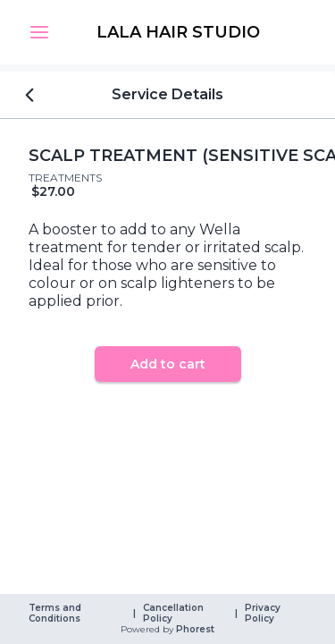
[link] (178, 32)
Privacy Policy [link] (264, 614)
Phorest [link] (194, 630)
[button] (39, 32)
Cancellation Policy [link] (175, 614)
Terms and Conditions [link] (56, 614)
